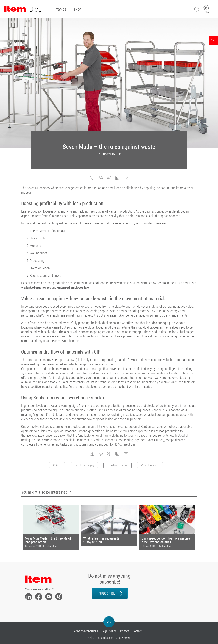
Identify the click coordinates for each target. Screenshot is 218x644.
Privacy (124, 631)
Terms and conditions (85, 631)
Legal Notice (109, 631)
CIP (119, 154)
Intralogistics (50, 546)
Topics (61, 10)
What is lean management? (101, 538)
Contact (137, 631)
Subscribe (107, 593)
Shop (78, 10)
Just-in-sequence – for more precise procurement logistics (166, 540)
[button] (92, 178)
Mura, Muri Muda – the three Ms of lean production (48, 540)
